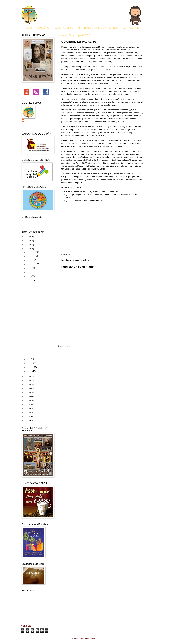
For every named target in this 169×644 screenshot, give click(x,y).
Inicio (106, 340)
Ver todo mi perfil (29, 127)
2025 (27, 237)
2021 (27, 376)
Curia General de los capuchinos (36, 221)
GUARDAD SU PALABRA (37, 298)
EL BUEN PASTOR (35, 333)
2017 (27, 392)
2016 (27, 396)
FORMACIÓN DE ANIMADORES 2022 (36, 338)
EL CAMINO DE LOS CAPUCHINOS (35, 345)
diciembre (31, 252)
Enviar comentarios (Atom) (81, 346)
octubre (30, 260)
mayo (30, 280)
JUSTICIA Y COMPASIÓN (37, 294)
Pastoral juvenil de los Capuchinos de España (35, 122)
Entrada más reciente (71, 340)
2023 (27, 245)
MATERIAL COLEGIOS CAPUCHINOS (98, 28)
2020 (27, 380)
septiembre (32, 264)
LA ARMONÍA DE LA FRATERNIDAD (35, 312)
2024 (27, 241)
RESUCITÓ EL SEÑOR (36, 323)
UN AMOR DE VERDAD (37, 354)
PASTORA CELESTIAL (36, 350)
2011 (27, 417)
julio (29, 272)
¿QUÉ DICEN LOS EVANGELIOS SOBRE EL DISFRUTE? (39, 304)
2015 (27, 400)
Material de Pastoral (30, 225)
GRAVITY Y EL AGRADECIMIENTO (36, 328)
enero (30, 371)
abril (29, 359)
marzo (30, 363)
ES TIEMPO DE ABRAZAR (38, 284)
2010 (27, 420)
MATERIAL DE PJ (64, 28)
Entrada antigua (138, 340)
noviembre (32, 256)
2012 (27, 412)
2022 (27, 249)
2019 (27, 384)
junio (29, 276)
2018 (27, 388)
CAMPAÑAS (43, 28)
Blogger (93, 638)
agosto (30, 268)
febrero (30, 367)
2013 (27, 408)
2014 (27, 404)
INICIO (28, 28)
